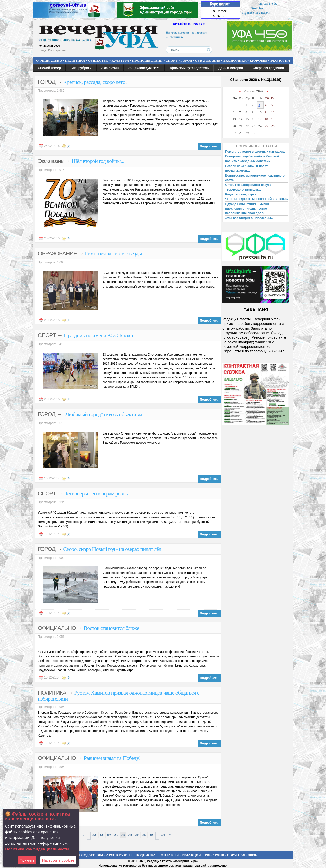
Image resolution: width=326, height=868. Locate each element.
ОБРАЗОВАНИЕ (208, 60)
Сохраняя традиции (268, 68)
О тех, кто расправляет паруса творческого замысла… (248, 187)
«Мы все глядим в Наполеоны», (249, 218)
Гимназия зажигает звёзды (113, 254)
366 (151, 835)
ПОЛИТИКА (75, 60)
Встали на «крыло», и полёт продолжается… (246, 168)
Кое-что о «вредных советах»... (249, 161)
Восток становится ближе (111, 628)
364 (137, 835)
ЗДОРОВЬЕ (258, 60)
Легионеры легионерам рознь (96, 493)
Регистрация (57, 50)
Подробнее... (210, 146)
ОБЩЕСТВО (98, 60)
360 (109, 835)
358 (94, 835)
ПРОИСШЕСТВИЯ (147, 60)
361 (116, 835)
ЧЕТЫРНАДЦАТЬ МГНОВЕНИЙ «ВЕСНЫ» (256, 199)
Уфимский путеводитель (189, 68)
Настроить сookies (58, 860)
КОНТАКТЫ (169, 855)
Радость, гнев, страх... (242, 194)
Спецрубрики (81, 68)
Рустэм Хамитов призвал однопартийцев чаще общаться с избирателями (119, 696)
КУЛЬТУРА (120, 60)
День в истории (231, 68)
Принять (27, 860)
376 (163, 835)
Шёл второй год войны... (98, 161)
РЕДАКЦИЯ (191, 855)
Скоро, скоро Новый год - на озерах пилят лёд (112, 549)
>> (170, 835)
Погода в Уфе (268, 4)
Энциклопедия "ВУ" (144, 68)
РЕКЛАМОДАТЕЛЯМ (86, 855)
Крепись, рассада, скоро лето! (95, 82)
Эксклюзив (110, 68)
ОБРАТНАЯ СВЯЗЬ (242, 855)
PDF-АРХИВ (214, 855)
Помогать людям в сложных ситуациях (255, 152)
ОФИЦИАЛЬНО (49, 60)
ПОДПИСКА (146, 855)
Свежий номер (49, 68)
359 (101, 835)
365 (144, 835)
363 (130, 835)
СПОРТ (172, 60)
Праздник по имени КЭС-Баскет (99, 335)
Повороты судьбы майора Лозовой (252, 156)
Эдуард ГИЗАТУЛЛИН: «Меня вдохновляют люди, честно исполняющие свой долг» (247, 209)
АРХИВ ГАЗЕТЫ (119, 855)
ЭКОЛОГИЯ (280, 60)
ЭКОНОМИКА (235, 60)
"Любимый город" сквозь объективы (103, 414)
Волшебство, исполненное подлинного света (255, 178)
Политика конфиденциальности (37, 849)
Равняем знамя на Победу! (112, 758)
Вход (43, 50)
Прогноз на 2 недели (256, 13)
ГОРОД (186, 60)
